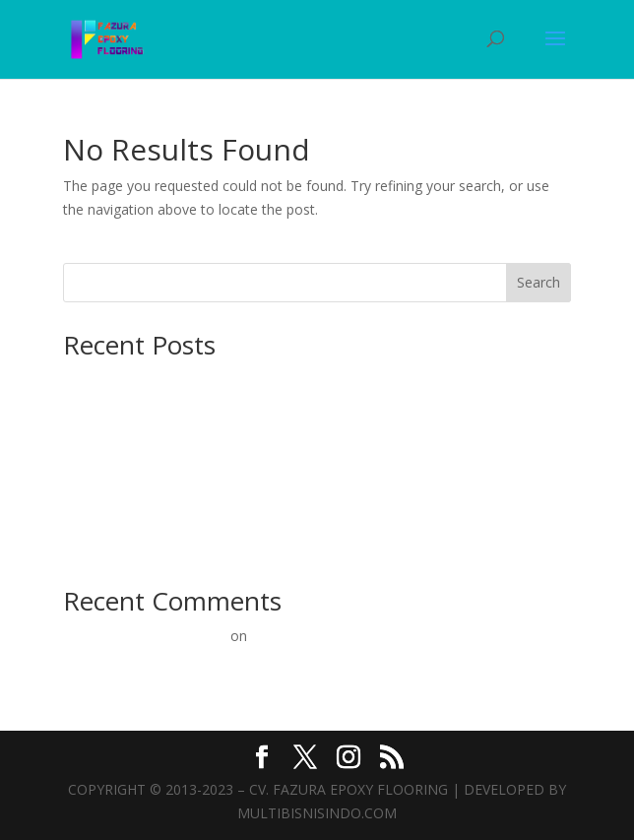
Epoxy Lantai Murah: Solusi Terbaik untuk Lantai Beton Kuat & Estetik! (286, 546)
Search (539, 282)
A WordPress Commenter (145, 636)
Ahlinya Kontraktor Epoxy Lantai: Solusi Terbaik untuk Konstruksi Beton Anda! (309, 432)
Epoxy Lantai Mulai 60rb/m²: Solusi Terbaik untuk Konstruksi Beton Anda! (295, 517)
